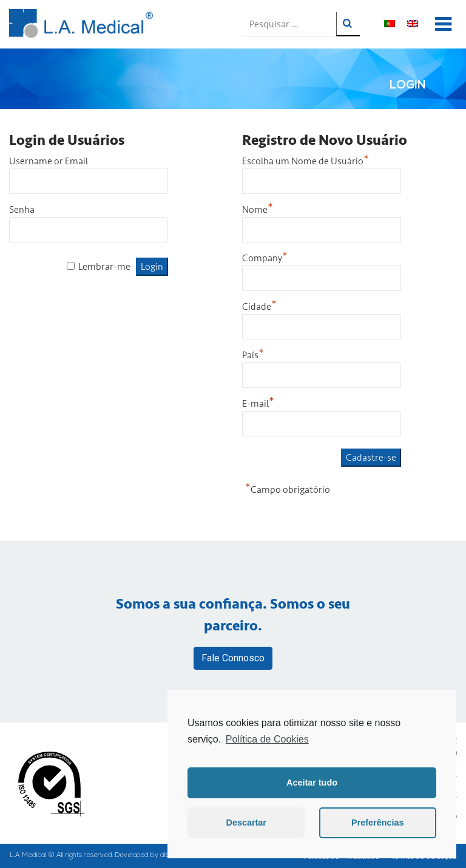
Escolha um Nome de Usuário (306, 161)
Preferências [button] (377, 823)
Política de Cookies (267, 739)
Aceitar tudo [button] (312, 783)
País (253, 355)
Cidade (259, 307)
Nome (258, 210)
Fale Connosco (233, 658)
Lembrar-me (104, 267)
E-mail (258, 404)
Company (265, 258)
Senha (22, 210)
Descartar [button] (246, 823)
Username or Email (49, 161)
